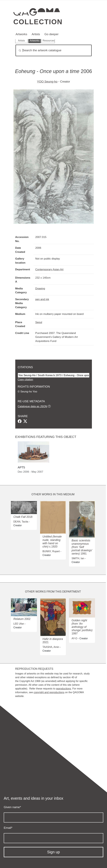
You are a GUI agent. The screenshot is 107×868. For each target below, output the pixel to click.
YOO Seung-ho (47, 82)
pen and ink (42, 299)
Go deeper (51, 34)
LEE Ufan (19, 624)
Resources (49, 41)
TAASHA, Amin (51, 647)
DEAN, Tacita (21, 522)
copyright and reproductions (49, 692)
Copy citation (25, 379)
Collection (38, 22)
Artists (36, 34)
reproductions (63, 689)
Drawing (40, 288)
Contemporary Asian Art (49, 269)
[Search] (54, 50)
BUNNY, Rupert (51, 551)
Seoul (39, 322)
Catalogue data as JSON (32, 406)
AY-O (74, 638)
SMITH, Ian (78, 558)
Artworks (21, 34)
